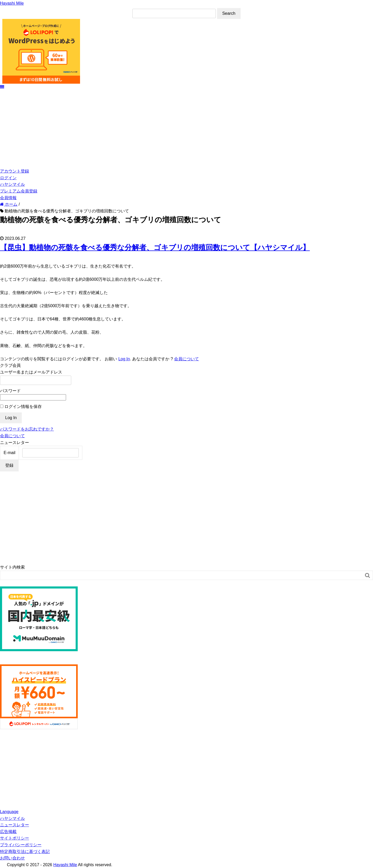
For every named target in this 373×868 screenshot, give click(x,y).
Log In (124, 359)
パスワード (10, 391)
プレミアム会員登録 (19, 191)
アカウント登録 (15, 171)
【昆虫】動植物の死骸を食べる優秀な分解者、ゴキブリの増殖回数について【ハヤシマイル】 (155, 248)
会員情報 (8, 198)
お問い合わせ (12, 858)
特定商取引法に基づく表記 (25, 852)
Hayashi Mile (12, 3)
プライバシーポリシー (21, 845)
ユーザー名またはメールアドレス (31, 372)
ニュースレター (15, 825)
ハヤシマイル (12, 184)
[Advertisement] (187, 129)
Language (9, 812)
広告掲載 (8, 832)
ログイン (8, 178)
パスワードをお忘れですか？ (27, 429)
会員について (187, 359)
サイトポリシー (15, 838)
